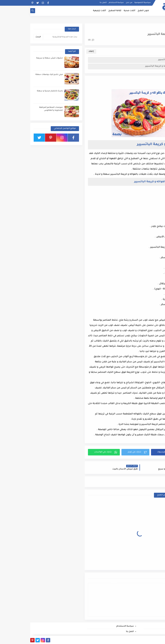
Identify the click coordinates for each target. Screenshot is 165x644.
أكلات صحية (99, 11)
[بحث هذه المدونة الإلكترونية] (31, 37)
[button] (137, 452)
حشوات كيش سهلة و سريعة (19, 58)
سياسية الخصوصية (112, 3)
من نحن (99, 3)
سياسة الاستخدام (86, 3)
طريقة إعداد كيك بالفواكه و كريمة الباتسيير (137, 66)
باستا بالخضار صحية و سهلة (20, 91)
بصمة (140, 640)
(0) (61, 40)
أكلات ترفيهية (69, 11)
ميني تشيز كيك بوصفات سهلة (19, 75)
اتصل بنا (73, 3)
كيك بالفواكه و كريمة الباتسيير (143, 60)
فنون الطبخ (113, 11)
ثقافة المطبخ (85, 11)
